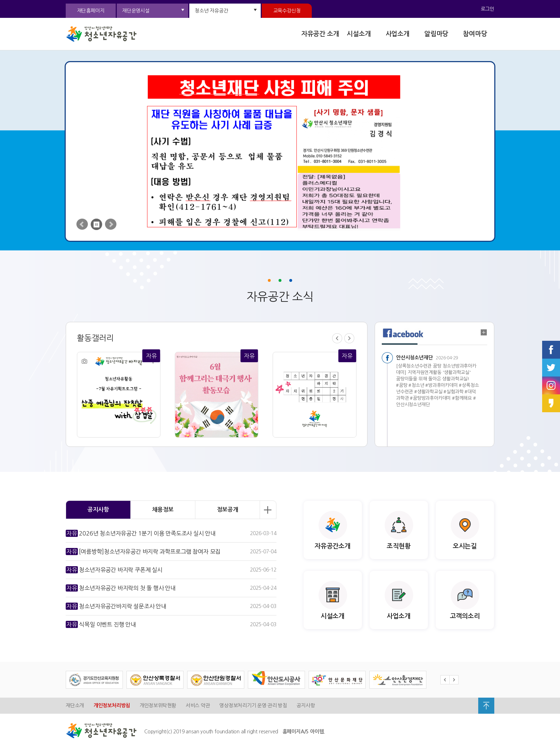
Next (111, 224)
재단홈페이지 (91, 11)
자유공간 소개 (320, 34)
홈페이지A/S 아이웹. (304, 732)
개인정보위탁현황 (158, 705)
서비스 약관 (198, 705)
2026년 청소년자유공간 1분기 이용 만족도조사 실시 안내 (141, 533)
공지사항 (306, 705)
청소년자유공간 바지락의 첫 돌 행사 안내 (121, 588)
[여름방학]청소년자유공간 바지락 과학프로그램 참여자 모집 (143, 552)
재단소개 (75, 705)
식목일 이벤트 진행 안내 (101, 624)
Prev (82, 224)
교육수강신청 (287, 11)
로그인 (487, 9)
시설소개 (359, 34)
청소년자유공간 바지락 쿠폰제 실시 (114, 570)
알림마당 (436, 34)
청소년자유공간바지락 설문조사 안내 (116, 606)
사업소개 (398, 34)
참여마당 (475, 34)
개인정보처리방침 (112, 705)
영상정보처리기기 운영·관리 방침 (253, 705)
